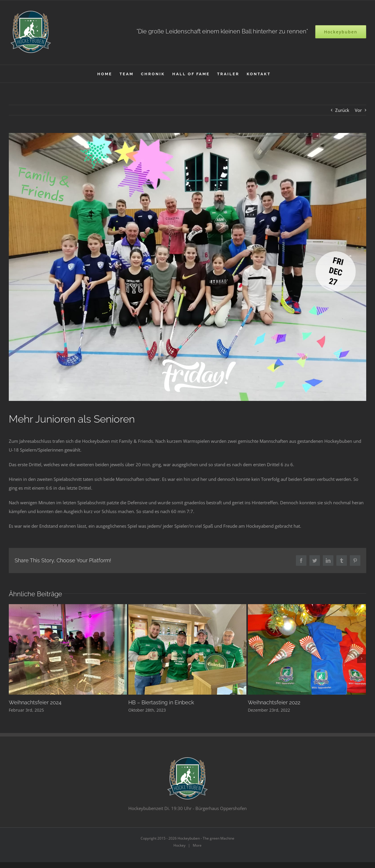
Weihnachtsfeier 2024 (35, 702)
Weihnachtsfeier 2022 (274, 702)
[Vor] (362, 659)
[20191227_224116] (187, 267)
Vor (358, 110)
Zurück (342, 110)
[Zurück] (13, 659)
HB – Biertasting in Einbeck (161, 702)
